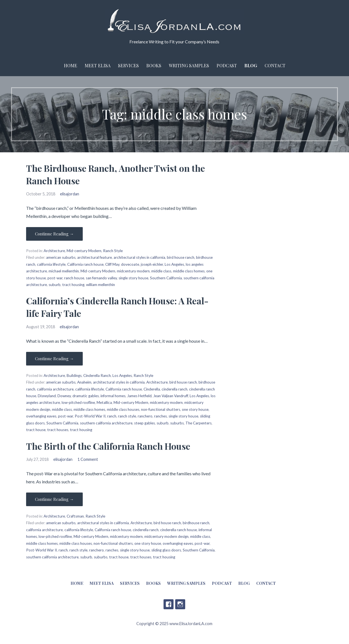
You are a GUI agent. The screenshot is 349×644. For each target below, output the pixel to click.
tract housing (73, 285)
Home (71, 65)
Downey (64, 396)
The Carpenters (199, 423)
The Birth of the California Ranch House (108, 446)
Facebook (169, 604)
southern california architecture (106, 423)
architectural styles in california (139, 257)
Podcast (227, 65)
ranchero (145, 416)
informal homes (113, 396)
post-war (55, 278)
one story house (195, 409)
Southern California (166, 278)
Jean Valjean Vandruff (171, 396)
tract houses (58, 430)
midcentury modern (133, 271)
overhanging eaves (41, 416)
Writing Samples (189, 65)
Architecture (54, 251)
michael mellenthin (64, 271)
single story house (133, 278)
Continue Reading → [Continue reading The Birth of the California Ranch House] (54, 499)
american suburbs (61, 257)
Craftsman (75, 516)
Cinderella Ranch (97, 376)
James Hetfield (139, 396)
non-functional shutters (161, 409)
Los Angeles (174, 264)
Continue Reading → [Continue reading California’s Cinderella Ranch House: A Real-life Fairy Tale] (54, 359)
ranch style (127, 416)
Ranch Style (113, 251)
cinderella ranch (174, 389)
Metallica (104, 402)
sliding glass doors (166, 550)
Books (154, 65)
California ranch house (85, 264)
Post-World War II (90, 416)
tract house (36, 430)
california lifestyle (51, 264)
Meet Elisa (98, 65)
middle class (161, 271)
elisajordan (70, 194)
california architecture (55, 389)
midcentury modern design (166, 536)
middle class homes (189, 271)
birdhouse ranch (196, 523)
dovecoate (130, 264)
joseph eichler (152, 264)
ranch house (74, 278)
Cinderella (152, 389)
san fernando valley (101, 278)
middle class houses (123, 409)
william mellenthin (101, 285)
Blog (251, 65)
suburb (55, 285)
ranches (160, 416)
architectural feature (95, 257)
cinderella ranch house (179, 530)
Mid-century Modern (84, 251)
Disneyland (47, 396)
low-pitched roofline (78, 402)
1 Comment (88, 459)
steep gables (145, 423)
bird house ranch (181, 257)
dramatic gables (86, 396)
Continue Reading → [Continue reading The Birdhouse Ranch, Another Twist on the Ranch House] (54, 234)
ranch (112, 416)
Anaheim (84, 382)
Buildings (74, 376)
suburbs (177, 423)
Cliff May (112, 264)
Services (128, 65)
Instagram (180, 604)
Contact (275, 65)
